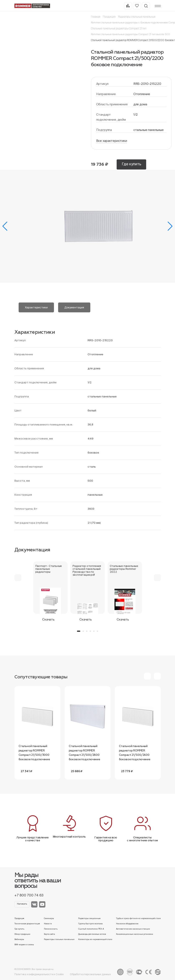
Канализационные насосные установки (134, 934)
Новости (48, 924)
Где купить (131, 164)
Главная (96, 17)
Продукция (109, 17)
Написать (22, 904)
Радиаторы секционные (89, 918)
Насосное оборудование (127, 924)
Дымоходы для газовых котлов (92, 934)
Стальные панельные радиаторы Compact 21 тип (119, 28)
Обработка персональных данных (90, 974)
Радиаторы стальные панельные (137, 17)
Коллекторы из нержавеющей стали (95, 939)
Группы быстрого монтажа (90, 924)
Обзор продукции (22, 934)
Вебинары (19, 939)
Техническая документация (27, 924)
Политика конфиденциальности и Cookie (39, 974)
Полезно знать (51, 929)
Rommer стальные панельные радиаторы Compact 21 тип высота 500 (130, 34)
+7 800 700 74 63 (29, 895)
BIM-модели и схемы (24, 945)
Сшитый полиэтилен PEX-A (91, 929)
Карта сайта (50, 934)
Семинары (49, 918)
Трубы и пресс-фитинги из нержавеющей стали (138, 918)
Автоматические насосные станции (133, 929)
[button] (5, 226)
